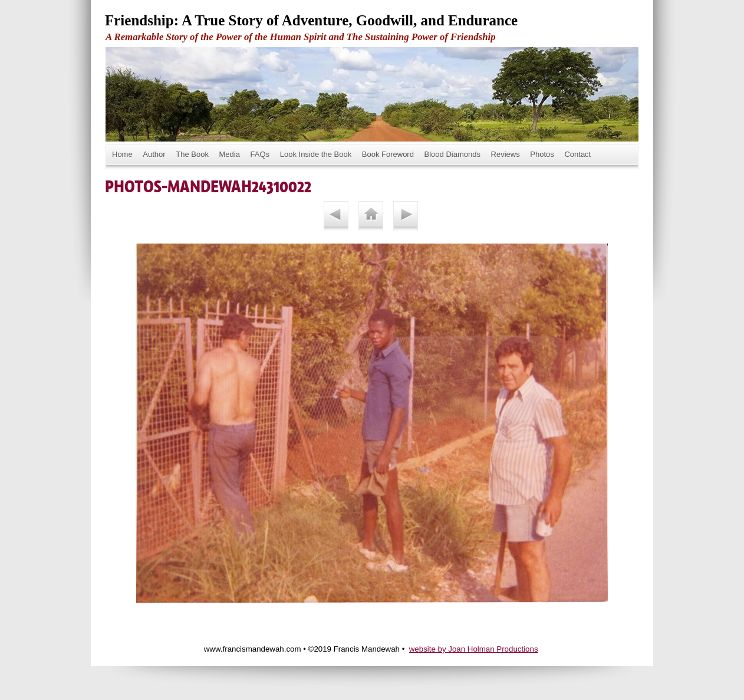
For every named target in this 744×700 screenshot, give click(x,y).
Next (406, 216)
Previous (336, 216)
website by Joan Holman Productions (474, 649)
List (371, 216)
